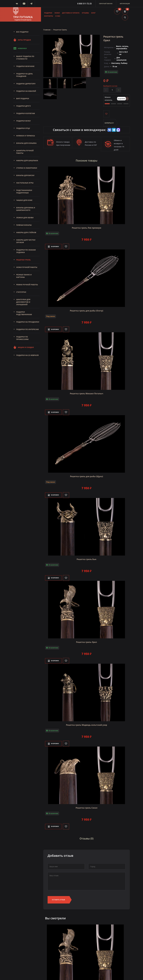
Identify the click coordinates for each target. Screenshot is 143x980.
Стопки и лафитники (27, 168)
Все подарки (22, 32)
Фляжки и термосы (26, 136)
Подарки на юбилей (26, 91)
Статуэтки (21, 292)
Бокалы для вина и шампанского (26, 209)
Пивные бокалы (24, 225)
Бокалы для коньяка (26, 143)
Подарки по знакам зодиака (26, 251)
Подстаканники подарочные (24, 191)
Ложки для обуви (25, 218)
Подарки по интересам (27, 329)
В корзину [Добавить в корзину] (55, 246)
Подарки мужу (23, 121)
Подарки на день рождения (24, 75)
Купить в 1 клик (109, 125)
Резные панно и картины (24, 276)
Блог (93, 13)
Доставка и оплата (71, 13)
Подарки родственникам (24, 313)
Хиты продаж (22, 40)
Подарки (48, 13)
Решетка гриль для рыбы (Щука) (87, 476)
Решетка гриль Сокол (87, 807)
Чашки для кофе (24, 200)
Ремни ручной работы (27, 285)
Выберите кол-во (110, 86)
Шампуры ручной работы (25, 152)
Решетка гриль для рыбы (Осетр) (87, 310)
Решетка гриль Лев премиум (87, 227)
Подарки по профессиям (22, 338)
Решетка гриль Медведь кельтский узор (87, 724)
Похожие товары (87, 160)
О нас (58, 16)
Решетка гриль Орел (86, 641)
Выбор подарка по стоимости (25, 58)
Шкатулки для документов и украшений (23, 302)
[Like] (70, 246)
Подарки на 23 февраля (27, 355)
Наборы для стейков (26, 232)
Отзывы (85, 13)
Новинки (20, 48)
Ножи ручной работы (27, 267)
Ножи (57, 13)
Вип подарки (23, 99)
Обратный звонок (106, 4)
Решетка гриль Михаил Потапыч (86, 393)
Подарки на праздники (28, 322)
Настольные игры (25, 183)
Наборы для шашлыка (27, 160)
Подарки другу (23, 106)
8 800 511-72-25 (85, 4)
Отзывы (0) (87, 837)
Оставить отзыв (58, 898)
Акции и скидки (23, 347)
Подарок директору (26, 84)
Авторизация (125, 4)
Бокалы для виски (25, 175)
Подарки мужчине (25, 66)
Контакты (49, 16)
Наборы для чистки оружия (26, 241)
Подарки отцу (23, 128)
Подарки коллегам (26, 113)
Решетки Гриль (23, 260)
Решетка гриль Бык (87, 558)
